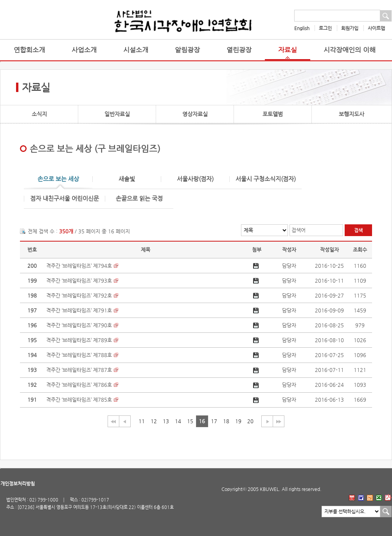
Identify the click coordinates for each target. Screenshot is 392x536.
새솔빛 (127, 179)
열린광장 (239, 50)
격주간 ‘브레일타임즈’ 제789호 (79, 340)
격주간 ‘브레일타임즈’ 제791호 (79, 310)
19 (238, 421)
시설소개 (136, 50)
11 (142, 421)
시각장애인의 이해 (350, 50)
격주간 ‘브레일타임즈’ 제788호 (79, 355)
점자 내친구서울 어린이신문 (65, 199)
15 (190, 421)
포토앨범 (273, 114)
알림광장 (187, 50)
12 (154, 421)
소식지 (39, 114)
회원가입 (350, 28)
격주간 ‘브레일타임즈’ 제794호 (79, 266)
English (302, 28)
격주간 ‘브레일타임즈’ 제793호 (79, 281)
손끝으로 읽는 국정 (139, 199)
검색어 (298, 230)
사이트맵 (376, 28)
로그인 (325, 28)
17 (214, 421)
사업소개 (84, 50)
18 (226, 421)
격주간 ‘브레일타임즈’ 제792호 (79, 295)
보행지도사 (352, 114)
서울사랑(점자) (195, 179)
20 (250, 421)
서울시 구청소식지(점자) (266, 179)
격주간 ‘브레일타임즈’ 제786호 (79, 385)
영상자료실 (195, 114)
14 (178, 421)
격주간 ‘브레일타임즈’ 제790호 (79, 325)
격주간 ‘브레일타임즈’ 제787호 (79, 370)
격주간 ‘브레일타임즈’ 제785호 (79, 400)
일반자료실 (117, 114)
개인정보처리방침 (18, 484)
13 (166, 421)
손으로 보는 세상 (58, 179)
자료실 (288, 50)
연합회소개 (29, 50)
